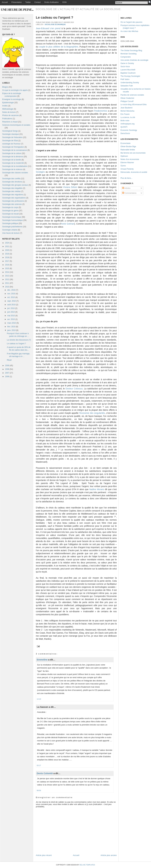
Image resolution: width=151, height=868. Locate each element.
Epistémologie (8, 103)
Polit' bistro (125, 79)
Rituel (9, 360)
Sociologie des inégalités (12, 188)
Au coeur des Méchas (129, 31)
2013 (7, 276)
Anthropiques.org (127, 124)
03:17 (39, 765)
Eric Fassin (125, 114)
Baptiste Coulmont (128, 73)
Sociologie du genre (10, 211)
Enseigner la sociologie (12, 99)
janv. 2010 (12, 330)
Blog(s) (5, 87)
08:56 (39, 790)
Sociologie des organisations (14, 198)
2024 (7, 243)
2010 (7, 287)
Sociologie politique (10, 223)
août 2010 (11, 305)
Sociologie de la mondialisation (15, 166)
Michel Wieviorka (127, 111)
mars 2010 (12, 323)
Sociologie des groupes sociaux (15, 185)
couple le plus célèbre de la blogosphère (59, 47)
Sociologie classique (11, 134)
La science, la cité (128, 117)
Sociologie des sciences (12, 204)
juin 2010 (11, 312)
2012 (7, 279)
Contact (37, 2)
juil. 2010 (11, 308)
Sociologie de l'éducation (12, 137)
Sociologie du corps (10, 207)
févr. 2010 (11, 327)
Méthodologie (8, 109)
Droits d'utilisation (52, 2)
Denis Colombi (45, 773)
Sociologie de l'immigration (13, 147)
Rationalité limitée (128, 150)
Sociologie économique (12, 217)
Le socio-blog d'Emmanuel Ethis (134, 105)
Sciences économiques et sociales (16, 125)
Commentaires (129, 193)
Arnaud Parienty (127, 169)
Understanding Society (130, 83)
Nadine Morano (97, 489)
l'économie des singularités (92, 413)
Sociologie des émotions (12, 182)
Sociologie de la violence (12, 169)
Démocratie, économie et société (134, 172)
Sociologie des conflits (11, 179)
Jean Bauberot (126, 108)
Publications (7, 119)
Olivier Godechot (127, 98)
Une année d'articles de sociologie (134, 60)
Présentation (17, 2)
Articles (126, 188)
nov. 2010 (11, 294)
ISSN (64, 2)
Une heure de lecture (11, 233)
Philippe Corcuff (127, 101)
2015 (7, 268)
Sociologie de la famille (12, 160)
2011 (7, 283)
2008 (7, 369)
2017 (7, 261)
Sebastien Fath (127, 86)
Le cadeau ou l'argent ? (16, 344)
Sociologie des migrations (13, 195)
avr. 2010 (11, 319)
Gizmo (123, 166)
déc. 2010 (11, 290)
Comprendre (126, 57)
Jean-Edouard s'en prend (48, 28)
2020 (7, 250)
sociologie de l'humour (11, 144)
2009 (7, 366)
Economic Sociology (129, 130)
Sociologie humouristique (13, 220)
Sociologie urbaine (10, 230)
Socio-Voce (125, 67)
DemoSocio (125, 133)
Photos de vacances (11, 115)
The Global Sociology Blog (131, 51)
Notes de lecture (9, 112)
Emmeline (42, 660)
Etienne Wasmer (127, 163)
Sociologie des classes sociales (15, 173)
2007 (7, 373)
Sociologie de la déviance (13, 157)
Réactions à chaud (10, 122)
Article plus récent (44, 855)
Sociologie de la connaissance (15, 150)
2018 (7, 257)
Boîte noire (125, 121)
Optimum (124, 156)
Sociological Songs (10, 131)
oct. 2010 (11, 297)
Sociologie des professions (13, 201)
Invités (5, 106)
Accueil (5, 2)
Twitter (28, 2)
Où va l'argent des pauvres (131, 22)
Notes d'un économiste (130, 159)
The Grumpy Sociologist (130, 76)
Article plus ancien (109, 855)
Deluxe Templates (87, 865)
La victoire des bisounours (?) (19, 340)
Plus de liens (126, 178)
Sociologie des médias (11, 191)
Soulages (40, 172)
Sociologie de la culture (12, 153)
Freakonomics (101, 111)
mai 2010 (11, 316)
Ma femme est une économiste (133, 153)
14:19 (39, 699)
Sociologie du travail (10, 214)
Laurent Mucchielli (128, 70)
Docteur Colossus (74, 389)
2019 (7, 254)
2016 (7, 265)
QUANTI (124, 127)
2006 (7, 377)
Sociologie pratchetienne (12, 227)
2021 (7, 246)
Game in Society (127, 63)
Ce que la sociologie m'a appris (15, 90)
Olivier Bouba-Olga (128, 147)
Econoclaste (125, 143)
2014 (7, 272)
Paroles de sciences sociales (132, 95)
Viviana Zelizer (70, 187)
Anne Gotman (68, 224)
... (132, 178)
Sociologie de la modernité (13, 163)
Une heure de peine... (17, 10)
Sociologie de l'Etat (10, 141)
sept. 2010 (12, 301)
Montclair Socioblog (129, 54)
